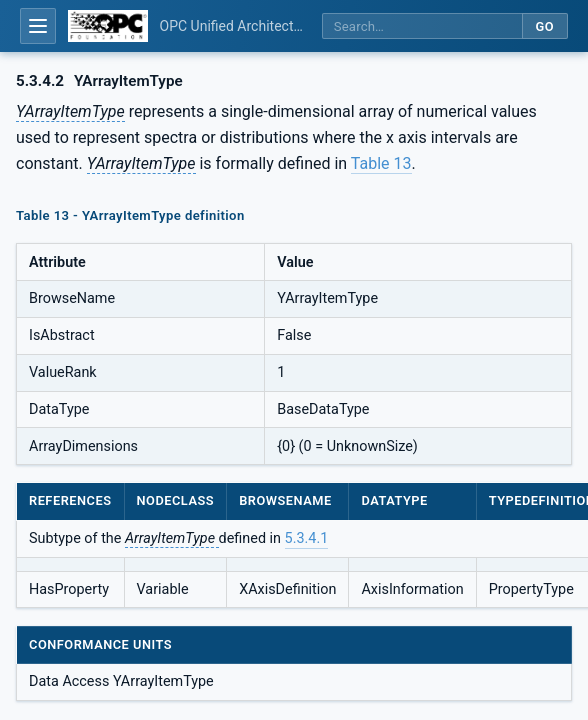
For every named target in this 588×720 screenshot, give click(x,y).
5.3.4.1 (307, 538)
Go (544, 26)
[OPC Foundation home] (108, 26)
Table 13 (381, 163)
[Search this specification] (422, 26)
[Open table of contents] (38, 26)
